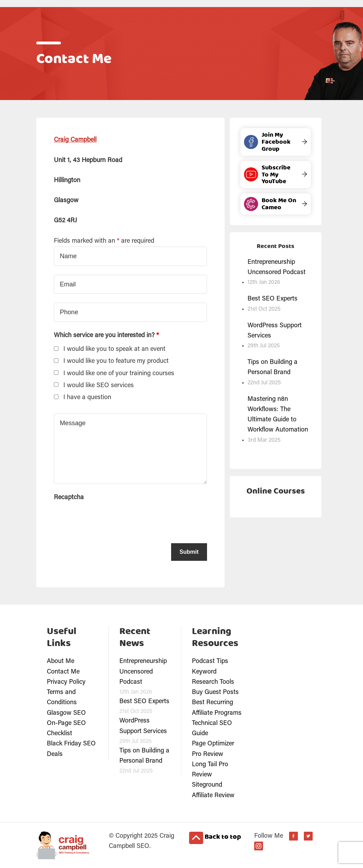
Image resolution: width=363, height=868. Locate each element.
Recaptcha (69, 498)
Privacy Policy (66, 682)
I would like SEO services (99, 386)
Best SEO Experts (273, 299)
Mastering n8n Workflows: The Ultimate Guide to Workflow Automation (278, 415)
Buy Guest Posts (215, 693)
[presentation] (107, 521)
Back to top (215, 838)
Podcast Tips (210, 662)
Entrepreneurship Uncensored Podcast (277, 268)
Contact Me (63, 672)
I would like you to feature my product (116, 361)
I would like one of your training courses (119, 374)
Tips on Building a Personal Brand (273, 368)
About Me (61, 662)
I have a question (87, 398)
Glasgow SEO (66, 713)
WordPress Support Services (275, 331)
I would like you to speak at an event (114, 349)
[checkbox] (56, 349)
